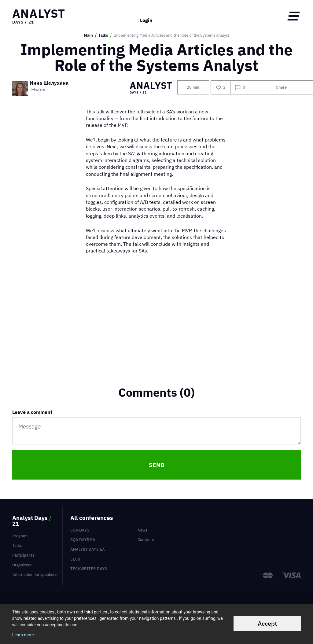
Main (88, 35)
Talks (103, 35)
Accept (267, 623)
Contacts (146, 540)
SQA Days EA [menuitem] (83, 540)
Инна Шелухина (49, 83)
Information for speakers (34, 574)
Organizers (22, 565)
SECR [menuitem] (75, 559)
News (142, 530)
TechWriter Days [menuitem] (89, 569)
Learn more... (25, 635)
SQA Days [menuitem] (80, 530)
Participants (23, 555)
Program (20, 536)
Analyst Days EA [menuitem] (88, 549)
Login (146, 16)
